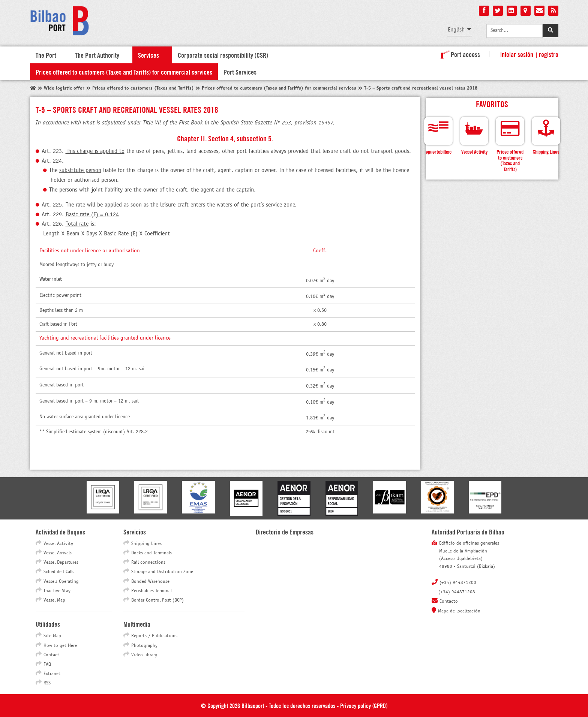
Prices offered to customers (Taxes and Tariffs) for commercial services (124, 72)
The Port (46, 55)
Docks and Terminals (151, 553)
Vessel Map (54, 600)
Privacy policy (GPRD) (364, 705)
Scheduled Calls (59, 572)
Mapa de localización (459, 611)
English (456, 30)
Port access (459, 54)
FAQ (47, 665)
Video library (144, 655)
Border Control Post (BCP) (157, 600)
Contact (51, 655)
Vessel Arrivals (58, 553)
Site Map (52, 636)
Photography (144, 646)
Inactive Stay (57, 591)
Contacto (449, 602)
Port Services (240, 72)
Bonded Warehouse (150, 582)
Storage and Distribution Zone (162, 572)
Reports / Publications (154, 636)
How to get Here (60, 646)
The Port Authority (97, 55)
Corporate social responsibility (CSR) (223, 55)
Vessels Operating (61, 582)
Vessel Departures (61, 563)
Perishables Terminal (151, 591)
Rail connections (148, 563)
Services (148, 55)
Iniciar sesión (517, 54)
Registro (549, 54)
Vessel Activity (58, 544)
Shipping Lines (146, 544)
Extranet (52, 674)
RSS (47, 683)
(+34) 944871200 (458, 583)
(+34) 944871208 (457, 592)
